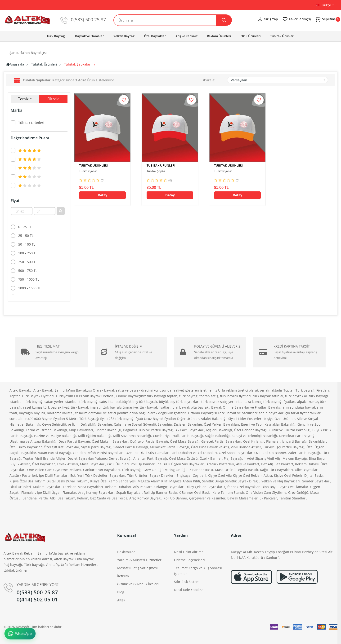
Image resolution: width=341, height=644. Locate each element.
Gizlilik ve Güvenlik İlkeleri (138, 584)
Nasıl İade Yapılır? (188, 590)
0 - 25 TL (25, 227)
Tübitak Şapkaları (78, 64)
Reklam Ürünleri (219, 36)
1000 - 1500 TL (30, 288)
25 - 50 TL (26, 236)
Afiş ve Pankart (186, 36)
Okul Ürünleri (251, 36)
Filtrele (53, 99)
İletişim (123, 576)
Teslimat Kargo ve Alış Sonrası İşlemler (198, 571)
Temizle (25, 99)
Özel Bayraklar (155, 36)
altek (121, 600)
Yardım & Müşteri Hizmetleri (140, 560)
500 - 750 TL (28, 271)
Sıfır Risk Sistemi (187, 582)
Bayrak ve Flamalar (90, 36)
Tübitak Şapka (88, 171)
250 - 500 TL (28, 262)
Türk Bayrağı (56, 36)
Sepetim (325, 19)
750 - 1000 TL (29, 279)
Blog (121, 592)
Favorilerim (297, 19)
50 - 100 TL (27, 244)
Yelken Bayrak (124, 36)
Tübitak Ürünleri (282, 36)
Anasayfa (15, 64)
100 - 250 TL (28, 253)
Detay (103, 195)
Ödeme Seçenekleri (189, 560)
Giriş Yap (268, 19)
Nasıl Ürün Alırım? (188, 552)
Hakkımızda (126, 552)
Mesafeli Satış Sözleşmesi (137, 568)
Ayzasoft (22, 627)
